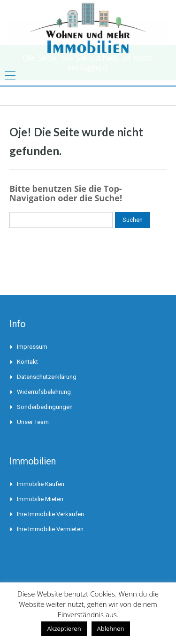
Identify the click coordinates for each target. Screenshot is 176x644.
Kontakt (27, 362)
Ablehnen (111, 628)
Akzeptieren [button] (64, 628)
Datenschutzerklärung (47, 377)
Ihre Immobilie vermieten (50, 529)
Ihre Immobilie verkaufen (50, 514)
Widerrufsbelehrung (44, 392)
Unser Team (33, 422)
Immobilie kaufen (41, 484)
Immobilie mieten (40, 499)
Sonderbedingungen (45, 407)
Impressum (32, 347)
